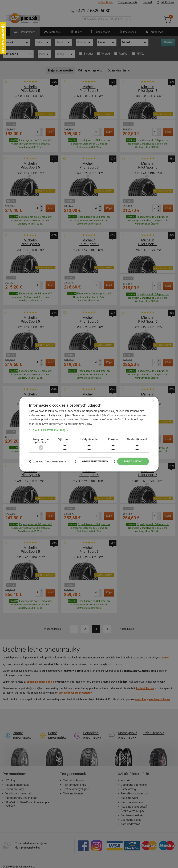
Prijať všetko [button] (133, 461)
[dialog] (89, 434)
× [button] (153, 401)
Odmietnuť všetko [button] (95, 461)
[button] (89, 430)
